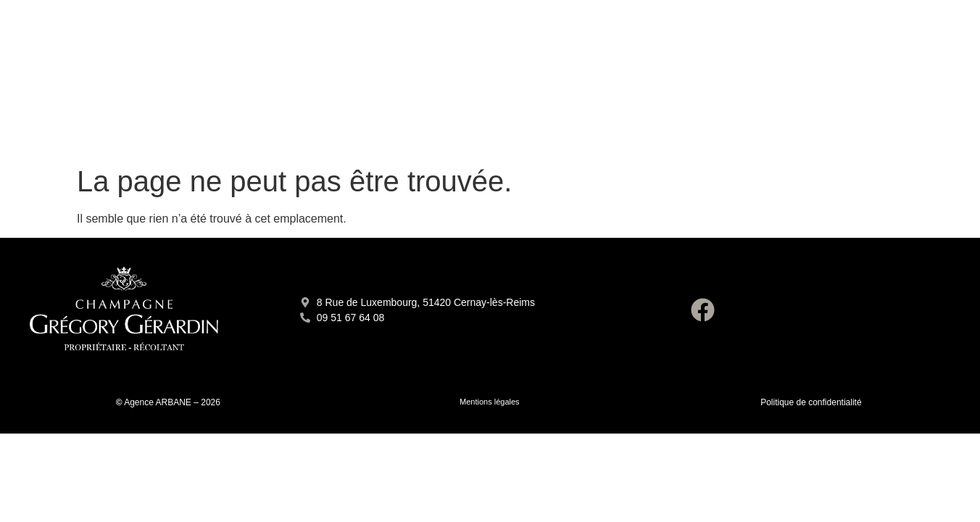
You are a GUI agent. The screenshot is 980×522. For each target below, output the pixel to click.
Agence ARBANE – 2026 (172, 402)
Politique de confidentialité (811, 402)
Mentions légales (490, 402)
